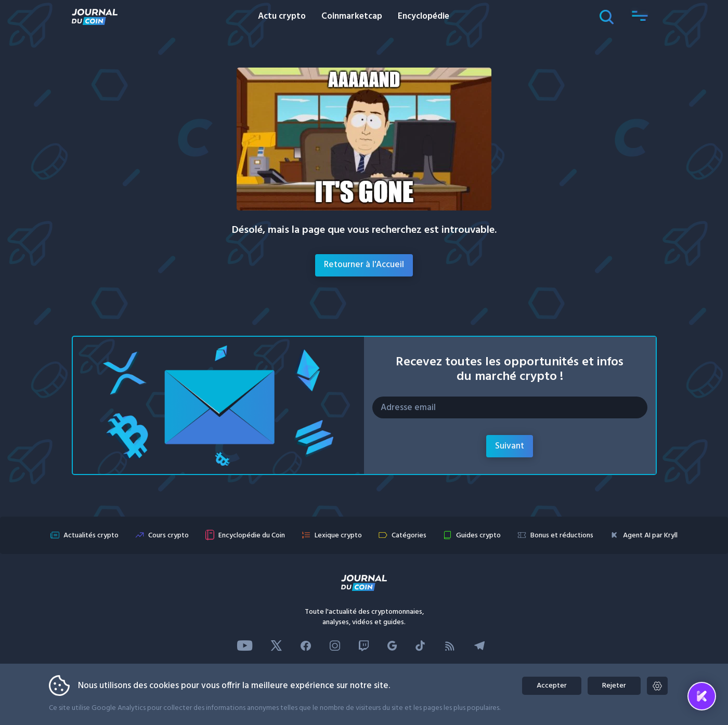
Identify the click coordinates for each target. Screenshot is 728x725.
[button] (640, 17)
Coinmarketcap (352, 16)
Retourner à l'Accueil (364, 265)
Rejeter (615, 686)
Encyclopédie (424, 16)
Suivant (510, 446)
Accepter (551, 686)
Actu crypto (282, 16)
